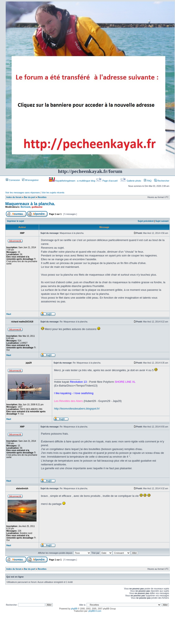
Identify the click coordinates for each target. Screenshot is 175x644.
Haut (9, 314)
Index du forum (14, 197)
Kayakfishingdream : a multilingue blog (72, 181)
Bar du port (30, 197)
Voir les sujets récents (53, 193)
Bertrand (26, 207)
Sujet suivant (162, 221)
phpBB (74, 609)
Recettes (42, 197)
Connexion (13, 180)
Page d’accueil (107, 181)
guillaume (37, 207)
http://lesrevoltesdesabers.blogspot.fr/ (77, 409)
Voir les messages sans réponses (23, 193)
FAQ (148, 181)
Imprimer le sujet (16, 221)
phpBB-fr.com (95, 611)
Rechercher (162, 181)
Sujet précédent (146, 221)
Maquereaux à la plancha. (30, 204)
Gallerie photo (131, 181)
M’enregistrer (30, 180)
